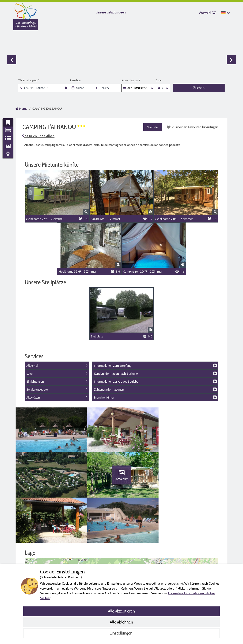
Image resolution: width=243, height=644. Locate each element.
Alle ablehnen (121, 622)
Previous (12, 60)
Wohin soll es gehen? (29, 80)
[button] (122, 546)
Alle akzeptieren (121, 611)
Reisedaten (76, 80)
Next (231, 60)
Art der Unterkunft (131, 80)
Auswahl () (208, 13)
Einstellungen (121, 633)
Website (153, 127)
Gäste (159, 80)
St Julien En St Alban (38, 136)
